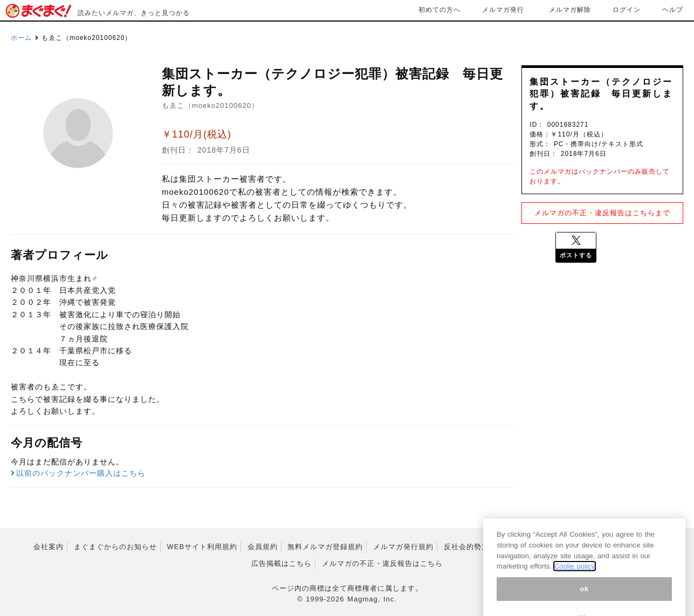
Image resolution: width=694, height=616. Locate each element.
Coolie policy (575, 590)
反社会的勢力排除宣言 (482, 547)
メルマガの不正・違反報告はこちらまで (602, 213)
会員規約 (263, 547)
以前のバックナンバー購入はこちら (78, 473)
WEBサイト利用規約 (202, 547)
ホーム (21, 38)
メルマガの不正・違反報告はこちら (382, 563)
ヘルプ (673, 10)
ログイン (627, 10)
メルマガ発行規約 (403, 547)
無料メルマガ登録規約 (325, 547)
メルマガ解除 (570, 10)
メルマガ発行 (503, 10)
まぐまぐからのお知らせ (115, 547)
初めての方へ (439, 10)
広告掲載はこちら (281, 563)
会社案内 (49, 547)
